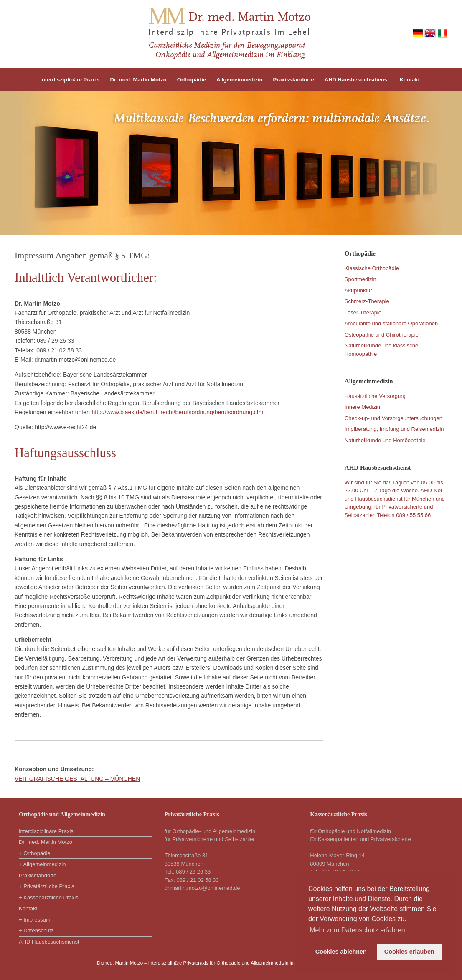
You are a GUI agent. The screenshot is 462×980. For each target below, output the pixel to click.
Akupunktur (358, 290)
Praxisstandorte (294, 80)
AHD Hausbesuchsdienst (357, 80)
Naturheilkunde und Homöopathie (385, 440)
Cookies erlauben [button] (409, 952)
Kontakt (409, 80)
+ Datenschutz (36, 931)
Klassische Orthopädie (372, 268)
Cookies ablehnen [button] (341, 952)
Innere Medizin (362, 407)
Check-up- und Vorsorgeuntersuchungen (393, 418)
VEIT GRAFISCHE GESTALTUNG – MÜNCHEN (77, 779)
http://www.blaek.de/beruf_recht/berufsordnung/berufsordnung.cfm (177, 412)
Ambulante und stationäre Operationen (391, 323)
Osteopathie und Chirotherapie (382, 335)
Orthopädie (192, 80)
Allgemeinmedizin (240, 80)
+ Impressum (35, 920)
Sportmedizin (360, 279)
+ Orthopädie (35, 853)
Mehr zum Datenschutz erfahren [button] (357, 930)
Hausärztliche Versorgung (376, 396)
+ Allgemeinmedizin (42, 864)
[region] (231, 163)
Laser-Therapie (363, 313)
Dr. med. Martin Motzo (138, 80)
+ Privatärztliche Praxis (47, 886)
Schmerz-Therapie (367, 301)
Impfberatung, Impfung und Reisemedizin (394, 429)
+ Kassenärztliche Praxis (49, 898)
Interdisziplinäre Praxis (70, 80)
